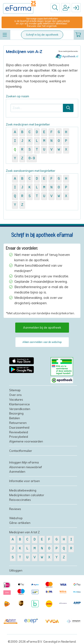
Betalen (15, 418)
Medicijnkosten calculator (27, 495)
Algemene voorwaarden (26, 441)
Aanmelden (17, 472)
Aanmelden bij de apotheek (42, 327)
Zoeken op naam (42, 106)
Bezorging (16, 413)
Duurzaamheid (19, 427)
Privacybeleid (19, 437)
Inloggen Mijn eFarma (24, 462)
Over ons (15, 395)
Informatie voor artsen (25, 481)
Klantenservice (19, 404)
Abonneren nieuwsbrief (26, 467)
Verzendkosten (20, 409)
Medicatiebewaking (23, 490)
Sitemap (15, 390)
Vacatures (16, 400)
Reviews (15, 509)
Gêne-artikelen (20, 523)
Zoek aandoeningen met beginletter (42, 190)
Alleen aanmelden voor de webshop (42, 342)
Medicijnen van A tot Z (24, 532)
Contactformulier (21, 451)
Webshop (16, 518)
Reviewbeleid (19, 432)
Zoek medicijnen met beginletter (42, 143)
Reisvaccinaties (20, 500)
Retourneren (18, 423)
